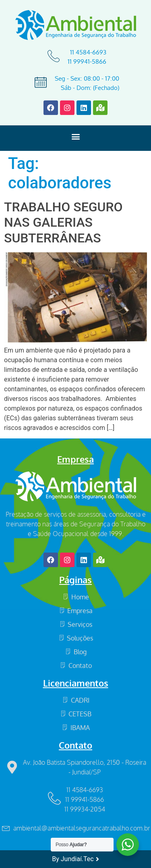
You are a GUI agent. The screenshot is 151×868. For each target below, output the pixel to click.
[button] (75, 136)
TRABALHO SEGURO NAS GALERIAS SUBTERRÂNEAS (63, 222)
